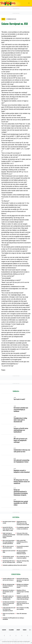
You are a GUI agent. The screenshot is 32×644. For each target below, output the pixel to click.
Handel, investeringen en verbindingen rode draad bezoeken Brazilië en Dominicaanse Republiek (9, 535)
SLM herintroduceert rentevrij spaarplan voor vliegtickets (8, 557)
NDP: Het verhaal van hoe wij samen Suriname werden (8, 547)
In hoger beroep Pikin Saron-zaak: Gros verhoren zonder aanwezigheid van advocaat (9, 609)
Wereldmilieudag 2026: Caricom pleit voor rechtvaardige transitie (9, 562)
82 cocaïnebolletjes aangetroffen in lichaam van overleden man (23, 528)
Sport (18, 630)
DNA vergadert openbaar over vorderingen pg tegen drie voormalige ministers (8, 597)
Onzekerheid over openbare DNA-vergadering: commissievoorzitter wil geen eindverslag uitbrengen (23, 597)
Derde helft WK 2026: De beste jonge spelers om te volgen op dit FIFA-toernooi (23, 580)
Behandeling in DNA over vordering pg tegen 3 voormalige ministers (23, 592)
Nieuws (4, 630)
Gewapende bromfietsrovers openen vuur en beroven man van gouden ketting (23, 603)
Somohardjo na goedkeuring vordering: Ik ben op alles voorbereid (15, 565)
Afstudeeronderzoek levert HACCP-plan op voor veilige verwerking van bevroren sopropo (23, 523)
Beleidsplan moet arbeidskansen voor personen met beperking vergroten (23, 586)
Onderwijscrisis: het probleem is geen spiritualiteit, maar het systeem (9, 592)
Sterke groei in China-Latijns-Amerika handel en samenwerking (23, 534)
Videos (25, 630)
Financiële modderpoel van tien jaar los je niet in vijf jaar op (8, 579)
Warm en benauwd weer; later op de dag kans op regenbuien (23, 557)
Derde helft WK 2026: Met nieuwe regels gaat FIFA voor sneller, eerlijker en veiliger (8, 529)
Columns (11, 630)
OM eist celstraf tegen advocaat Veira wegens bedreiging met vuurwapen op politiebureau (9, 542)
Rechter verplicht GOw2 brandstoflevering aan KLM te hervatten (22, 542)
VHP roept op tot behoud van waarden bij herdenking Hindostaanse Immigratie (22, 552)
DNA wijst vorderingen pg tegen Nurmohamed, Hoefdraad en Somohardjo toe (9, 586)
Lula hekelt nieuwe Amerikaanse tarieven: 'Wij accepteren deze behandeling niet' (9, 603)
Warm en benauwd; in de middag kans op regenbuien (23, 608)
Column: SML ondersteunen (22, 613)
